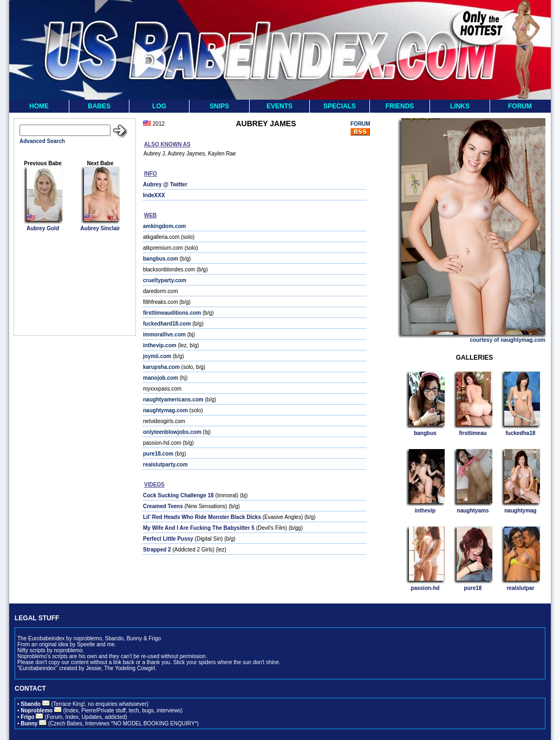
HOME (39, 106)
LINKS (460, 106)
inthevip (425, 511)
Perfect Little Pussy (168, 539)
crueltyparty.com (165, 280)
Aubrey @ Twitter (165, 184)
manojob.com (161, 378)
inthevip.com (160, 345)
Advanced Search (42, 141)
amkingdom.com (164, 226)
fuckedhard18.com (167, 324)
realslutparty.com (165, 465)
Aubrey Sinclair (100, 228)
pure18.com (158, 454)
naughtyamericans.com (173, 400)
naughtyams (473, 511)
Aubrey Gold (43, 228)
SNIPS (219, 106)
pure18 (473, 588)
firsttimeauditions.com (172, 313)
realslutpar (520, 588)
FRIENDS (400, 106)
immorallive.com (164, 335)
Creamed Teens (163, 506)
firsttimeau (473, 433)
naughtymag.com (165, 410)
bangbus (425, 433)
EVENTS (279, 106)
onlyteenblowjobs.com (172, 432)
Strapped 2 (157, 550)
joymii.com (157, 356)
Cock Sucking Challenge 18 (178, 495)
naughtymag (520, 511)
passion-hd (425, 588)
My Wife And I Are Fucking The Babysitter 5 (199, 528)
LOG (159, 106)
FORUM (520, 106)
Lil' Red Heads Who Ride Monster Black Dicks (202, 517)
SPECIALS (340, 106)
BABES (99, 106)
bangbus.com (161, 259)
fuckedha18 (520, 433)
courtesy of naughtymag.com (508, 340)
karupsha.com (161, 367)
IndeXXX (154, 195)
